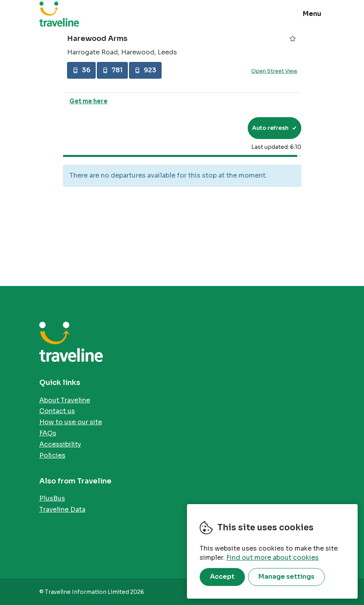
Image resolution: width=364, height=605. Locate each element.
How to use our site (71, 422)
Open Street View (274, 71)
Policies (52, 455)
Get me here (89, 101)
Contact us (57, 411)
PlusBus (52, 498)
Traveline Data (62, 509)
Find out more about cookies (273, 558)
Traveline (59, 14)
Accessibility (60, 444)
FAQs (48, 433)
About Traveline (65, 400)
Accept (222, 577)
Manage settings (286, 577)
